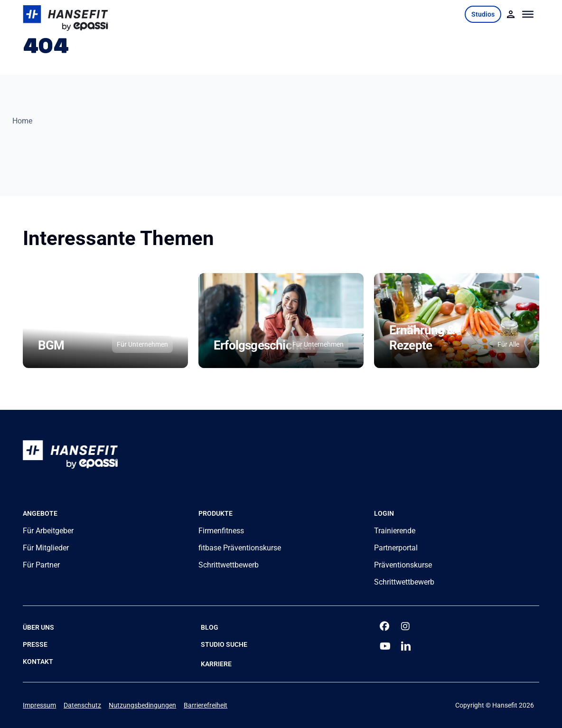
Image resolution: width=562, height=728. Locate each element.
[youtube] (385, 646)
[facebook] (385, 626)
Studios (483, 14)
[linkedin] (407, 646)
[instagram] (407, 626)
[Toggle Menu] (528, 14)
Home (22, 121)
